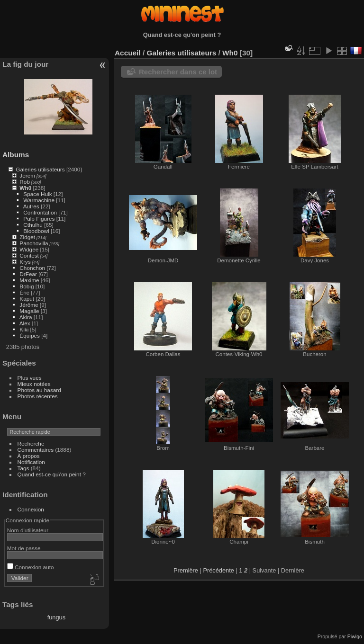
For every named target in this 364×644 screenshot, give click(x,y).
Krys (25, 262)
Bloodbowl (36, 231)
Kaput (27, 299)
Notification (31, 462)
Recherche (31, 443)
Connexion (31, 509)
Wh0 (25, 188)
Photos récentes (38, 396)
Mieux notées (34, 384)
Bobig (27, 286)
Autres (31, 206)
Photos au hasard (39, 390)
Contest (29, 255)
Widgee (29, 249)
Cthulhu (33, 225)
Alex (25, 323)
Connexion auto (31, 567)
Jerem (27, 175)
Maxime (29, 280)
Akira (26, 317)
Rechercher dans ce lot (178, 72)
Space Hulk (37, 194)
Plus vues (30, 378)
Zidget (27, 237)
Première (186, 570)
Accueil (128, 53)
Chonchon (32, 268)
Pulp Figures (39, 219)
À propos (29, 456)
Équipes (30, 335)
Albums (16, 155)
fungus (56, 617)
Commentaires (36, 450)
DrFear (28, 274)
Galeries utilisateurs (40, 169)
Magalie (29, 311)
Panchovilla (34, 243)
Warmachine (39, 200)
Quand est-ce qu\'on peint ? (52, 474)
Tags (23, 468)
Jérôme (29, 305)
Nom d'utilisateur (28, 530)
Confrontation (40, 212)
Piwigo (355, 636)
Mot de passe (24, 548)
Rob (25, 182)
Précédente (218, 570)
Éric (24, 292)
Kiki (24, 329)
